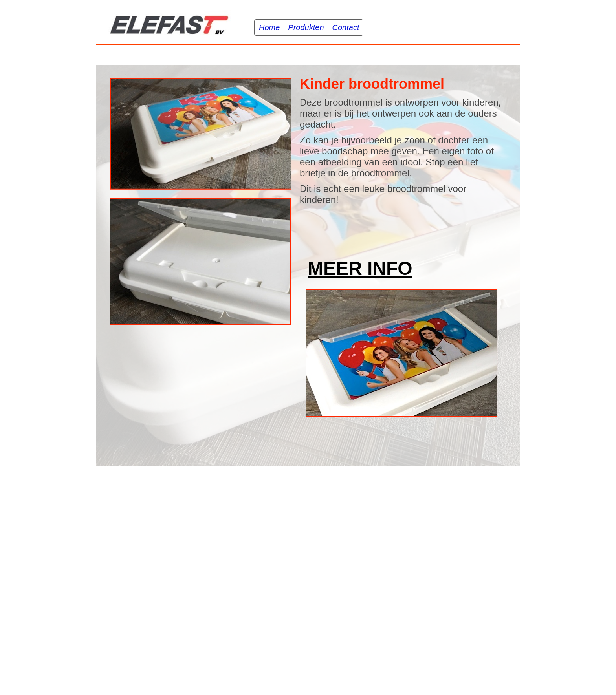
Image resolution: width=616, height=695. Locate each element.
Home (269, 27)
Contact (346, 27)
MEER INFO (360, 268)
